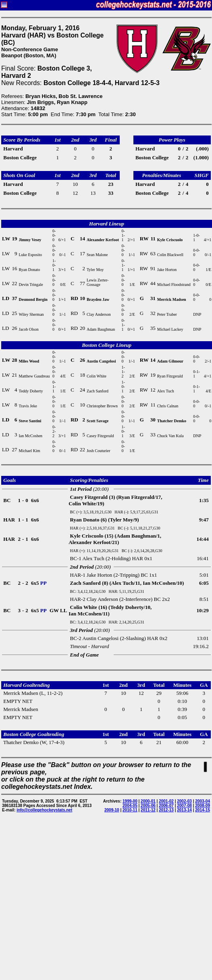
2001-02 (166, 801)
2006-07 (166, 806)
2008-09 (203, 806)
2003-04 (203, 801)
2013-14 (184, 810)
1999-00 (130, 801)
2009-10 (112, 810)
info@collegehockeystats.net (44, 810)
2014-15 (203, 810)
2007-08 (184, 806)
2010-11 (130, 810)
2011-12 (148, 810)
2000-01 (148, 801)
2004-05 (130, 806)
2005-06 (148, 806)
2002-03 (184, 801)
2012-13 (166, 810)
